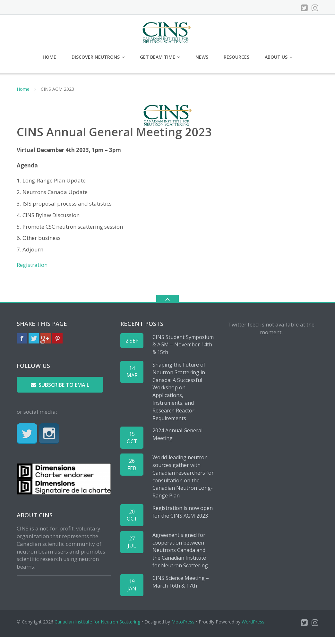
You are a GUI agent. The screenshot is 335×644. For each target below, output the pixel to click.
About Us (276, 57)
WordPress (253, 622)
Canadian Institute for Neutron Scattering (97, 622)
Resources (236, 57)
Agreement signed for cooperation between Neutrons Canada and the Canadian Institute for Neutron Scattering (180, 550)
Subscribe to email (60, 385)
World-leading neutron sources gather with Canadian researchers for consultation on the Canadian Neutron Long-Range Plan (183, 477)
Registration (32, 265)
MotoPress (183, 622)
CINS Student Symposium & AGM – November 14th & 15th (183, 345)
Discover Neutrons (96, 57)
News (202, 57)
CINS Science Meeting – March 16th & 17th (181, 582)
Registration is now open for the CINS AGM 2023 (183, 512)
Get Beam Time (158, 57)
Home (49, 57)
